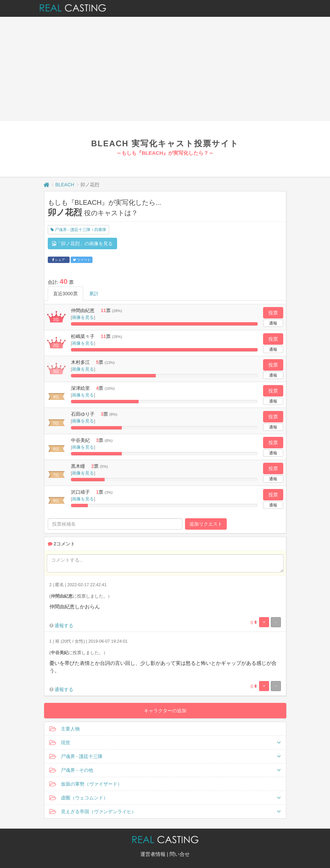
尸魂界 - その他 (165, 770)
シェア (59, 260)
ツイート (82, 260)
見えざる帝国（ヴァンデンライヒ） (165, 812)
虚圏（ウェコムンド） (165, 798)
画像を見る (83, 317)
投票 (273, 313)
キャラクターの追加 (165, 711)
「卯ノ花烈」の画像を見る (82, 243)
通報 (273, 323)
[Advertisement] (165, 67)
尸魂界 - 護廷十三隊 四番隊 (79, 230)
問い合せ (180, 854)
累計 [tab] (94, 294)
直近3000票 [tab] (65, 294)
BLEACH (65, 185)
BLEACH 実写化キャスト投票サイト (165, 143)
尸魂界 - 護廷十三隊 (165, 756)
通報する (64, 626)
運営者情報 (153, 854)
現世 (165, 743)
